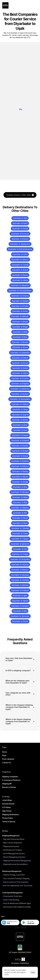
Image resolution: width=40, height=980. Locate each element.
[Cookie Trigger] (20, 928)
